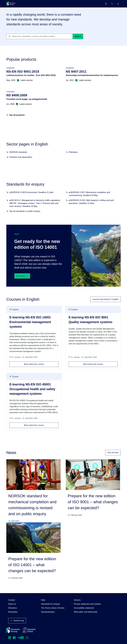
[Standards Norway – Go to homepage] (13, 5)
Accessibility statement (84, 608)
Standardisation (48, 612)
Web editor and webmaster (86, 612)
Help (43, 600)
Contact (12, 600)
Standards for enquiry (51, 604)
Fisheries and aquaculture (21, 161)
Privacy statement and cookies (87, 604)
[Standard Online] (29, 630)
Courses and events (45, 5)
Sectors (77, 600)
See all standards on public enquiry (25, 215)
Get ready (22, 280)
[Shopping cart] (107, 5)
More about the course (41, 367)
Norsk (97, 5)
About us (12, 604)
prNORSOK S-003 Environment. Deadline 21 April (31, 196)
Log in (116, 5)
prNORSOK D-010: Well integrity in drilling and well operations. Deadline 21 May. (91, 206)
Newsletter (13, 612)
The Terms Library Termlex (53, 608)
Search (78, 40)
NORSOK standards (18, 156)
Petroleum (73, 156)
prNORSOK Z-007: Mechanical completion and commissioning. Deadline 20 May (89, 198)
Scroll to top (17, 621)
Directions (13, 608)
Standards (28, 5)
